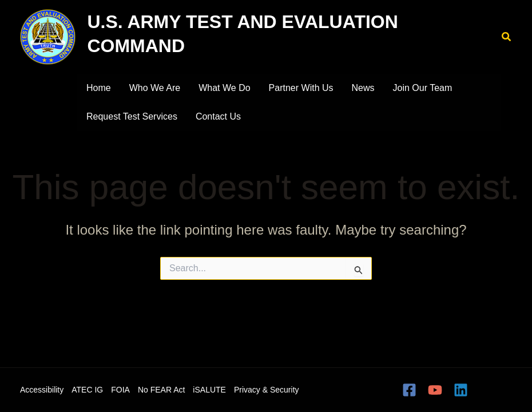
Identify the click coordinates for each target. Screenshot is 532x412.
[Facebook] (409, 390)
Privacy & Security (267, 390)
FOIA (120, 390)
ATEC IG (87, 390)
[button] (507, 37)
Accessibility (42, 390)
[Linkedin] (461, 390)
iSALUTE (209, 390)
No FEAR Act (161, 390)
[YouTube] (435, 390)
